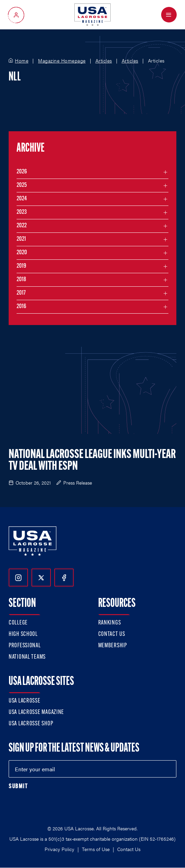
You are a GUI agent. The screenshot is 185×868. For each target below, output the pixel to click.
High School (23, 634)
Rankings (110, 623)
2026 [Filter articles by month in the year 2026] (22, 172)
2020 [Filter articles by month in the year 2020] (22, 253)
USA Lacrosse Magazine (36, 712)
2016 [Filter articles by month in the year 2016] (21, 307)
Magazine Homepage (62, 61)
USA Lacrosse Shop (31, 724)
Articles (104, 61)
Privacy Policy (59, 849)
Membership (113, 646)
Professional (25, 646)
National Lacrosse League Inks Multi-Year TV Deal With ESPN (92, 461)
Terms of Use (96, 849)
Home (22, 61)
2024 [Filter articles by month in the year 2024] (22, 199)
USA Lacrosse (25, 701)
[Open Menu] (169, 15)
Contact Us (112, 634)
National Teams (27, 657)
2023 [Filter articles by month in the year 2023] (22, 212)
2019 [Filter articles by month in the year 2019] (21, 266)
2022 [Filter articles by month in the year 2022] (22, 226)
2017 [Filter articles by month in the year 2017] (21, 293)
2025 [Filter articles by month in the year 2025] (22, 185)
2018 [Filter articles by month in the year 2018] (21, 280)
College (18, 623)
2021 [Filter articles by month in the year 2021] (21, 239)
